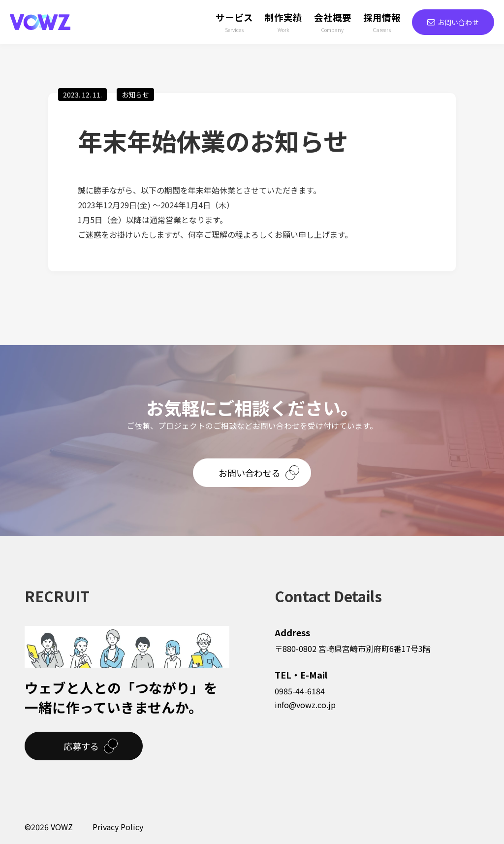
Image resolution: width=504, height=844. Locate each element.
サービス (234, 22)
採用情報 (382, 22)
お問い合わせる (250, 473)
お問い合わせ (453, 22)
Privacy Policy (118, 827)
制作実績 (283, 22)
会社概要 (333, 22)
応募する (81, 746)
